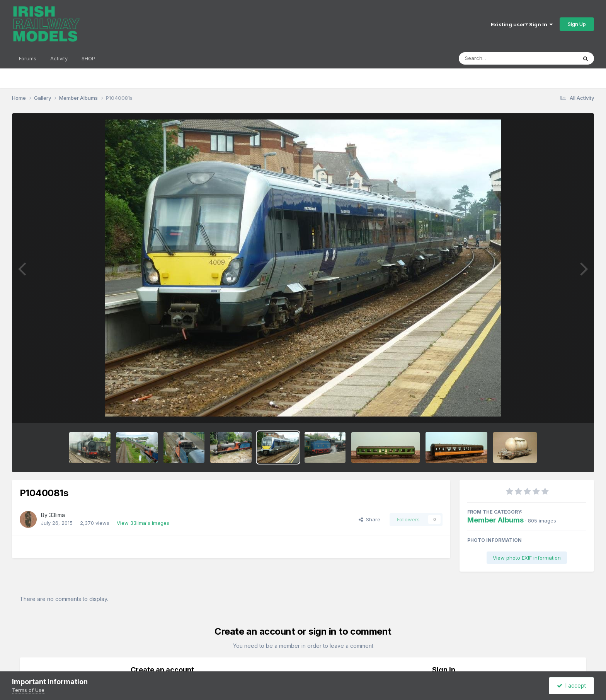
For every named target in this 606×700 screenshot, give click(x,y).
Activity (59, 58)
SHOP (88, 58)
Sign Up (577, 24)
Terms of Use (28, 690)
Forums (28, 58)
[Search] (497, 58)
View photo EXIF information (527, 558)
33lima (57, 515)
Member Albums (495, 520)
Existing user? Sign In (522, 24)
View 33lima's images (143, 523)
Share (369, 519)
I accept (571, 685)
